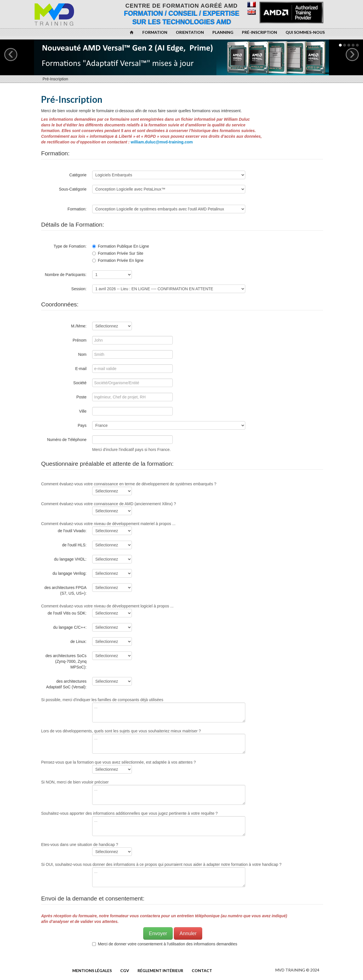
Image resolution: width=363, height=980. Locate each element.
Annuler (188, 933)
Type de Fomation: (70, 246)
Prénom (80, 340)
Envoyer (158, 933)
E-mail (81, 369)
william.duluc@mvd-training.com (162, 142)
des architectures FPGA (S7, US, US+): (65, 590)
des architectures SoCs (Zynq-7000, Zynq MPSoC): (66, 661)
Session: (79, 289)
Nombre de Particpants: (66, 275)
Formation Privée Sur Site (118, 253)
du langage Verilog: (69, 573)
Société (80, 383)
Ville (83, 411)
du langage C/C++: (70, 627)
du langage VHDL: (70, 559)
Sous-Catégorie (73, 189)
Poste (81, 397)
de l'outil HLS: (74, 545)
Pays (82, 425)
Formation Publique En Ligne (121, 246)
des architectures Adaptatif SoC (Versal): (66, 684)
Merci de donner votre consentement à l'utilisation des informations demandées (166, 944)
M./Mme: (79, 326)
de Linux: (78, 642)
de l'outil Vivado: (72, 531)
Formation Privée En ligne (118, 260)
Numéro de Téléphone (67, 440)
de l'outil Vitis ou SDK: (67, 613)
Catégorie (78, 175)
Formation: (77, 209)
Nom (82, 354)
